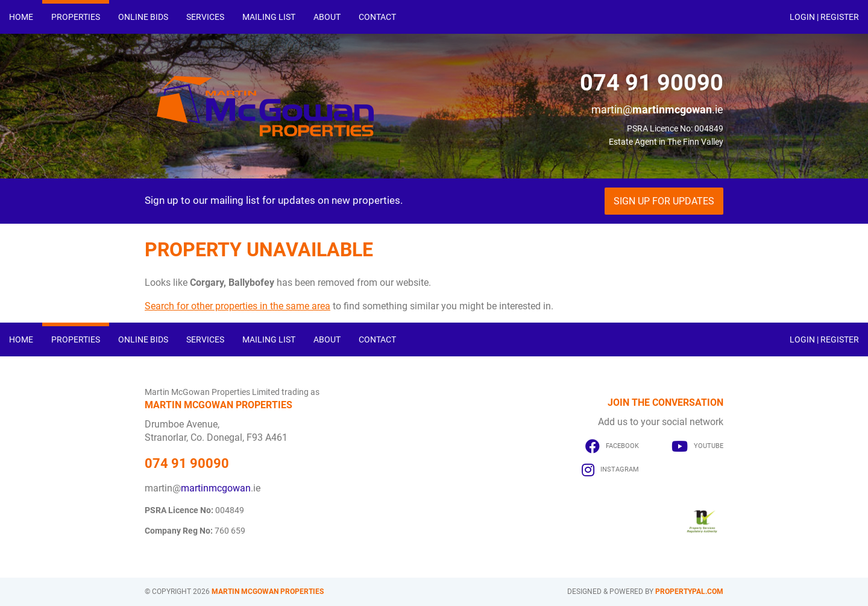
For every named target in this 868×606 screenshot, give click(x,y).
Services (205, 17)
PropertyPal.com (689, 592)
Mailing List (269, 17)
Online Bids (143, 17)
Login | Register (824, 17)
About (327, 17)
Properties (76, 17)
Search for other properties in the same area (237, 306)
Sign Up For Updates (664, 201)
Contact (377, 17)
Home (21, 17)
